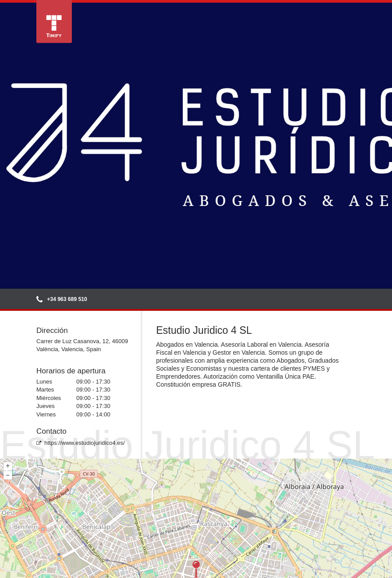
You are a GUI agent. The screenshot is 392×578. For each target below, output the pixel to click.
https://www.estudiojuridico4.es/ (80, 443)
